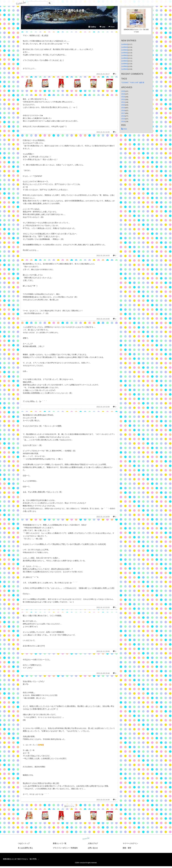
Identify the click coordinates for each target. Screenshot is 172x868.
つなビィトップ (24, 843)
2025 (123, 91)
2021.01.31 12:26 (103, 132)
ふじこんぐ (39, 16)
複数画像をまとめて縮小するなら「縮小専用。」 (21, 859)
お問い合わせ (93, 848)
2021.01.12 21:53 (103, 607)
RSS (124, 129)
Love (102, 27)
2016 (123, 116)
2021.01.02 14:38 (103, 800)
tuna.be (86, 838)
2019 (123, 108)
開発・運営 (127, 848)
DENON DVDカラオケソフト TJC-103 (136, 30)
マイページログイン (130, 843)
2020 (123, 105)
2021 (123, 102)
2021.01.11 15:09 (103, 651)
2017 (123, 113)
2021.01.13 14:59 (103, 517)
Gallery (92, 27)
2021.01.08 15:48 (103, 673)
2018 (123, 110)
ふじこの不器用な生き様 (69, 10)
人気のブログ (93, 843)
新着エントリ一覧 (60, 843)
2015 (123, 119)
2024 (123, 94)
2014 (123, 121)
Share (112, 27)
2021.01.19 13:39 (103, 407)
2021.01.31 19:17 (103, 74)
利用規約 (74, 848)
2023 (123, 97)
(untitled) (124, 44)
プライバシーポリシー (61, 848)
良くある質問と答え (25, 848)
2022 (123, 99)
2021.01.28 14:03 (103, 256)
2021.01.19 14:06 (103, 319)
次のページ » (69, 806)
